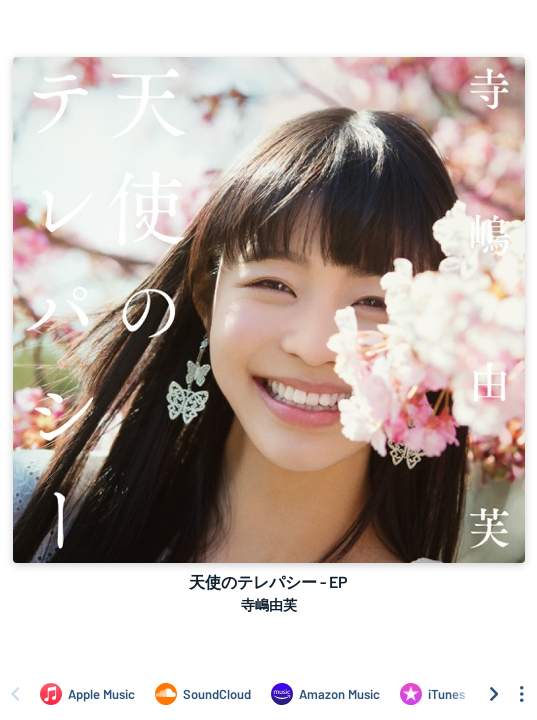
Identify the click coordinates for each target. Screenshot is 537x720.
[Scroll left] (15, 694)
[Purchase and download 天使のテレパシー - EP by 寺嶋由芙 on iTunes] (432, 694)
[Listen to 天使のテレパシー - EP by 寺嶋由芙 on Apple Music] (87, 694)
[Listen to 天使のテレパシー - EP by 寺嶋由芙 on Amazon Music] (325, 694)
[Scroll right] (494, 694)
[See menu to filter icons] (522, 694)
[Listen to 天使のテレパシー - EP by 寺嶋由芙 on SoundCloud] (203, 694)
